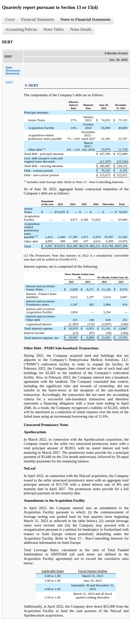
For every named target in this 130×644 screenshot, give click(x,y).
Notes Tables (54, 29)
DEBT (10, 82)
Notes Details (81, 29)
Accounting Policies (21, 29)
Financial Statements (38, 19)
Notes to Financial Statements (86, 19)
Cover (10, 19)
